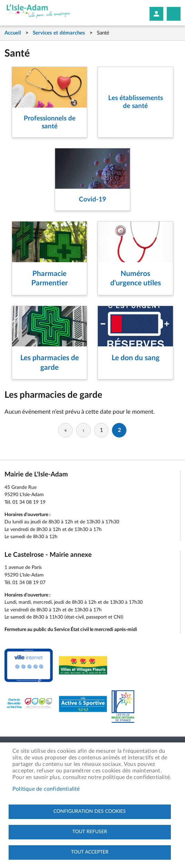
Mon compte (156, 14)
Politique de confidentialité (46, 789)
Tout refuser (90, 832)
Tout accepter (90, 852)
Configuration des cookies (90, 811)
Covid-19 (92, 200)
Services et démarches (59, 33)
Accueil (13, 33)
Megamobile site (174, 14)
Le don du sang (136, 358)
